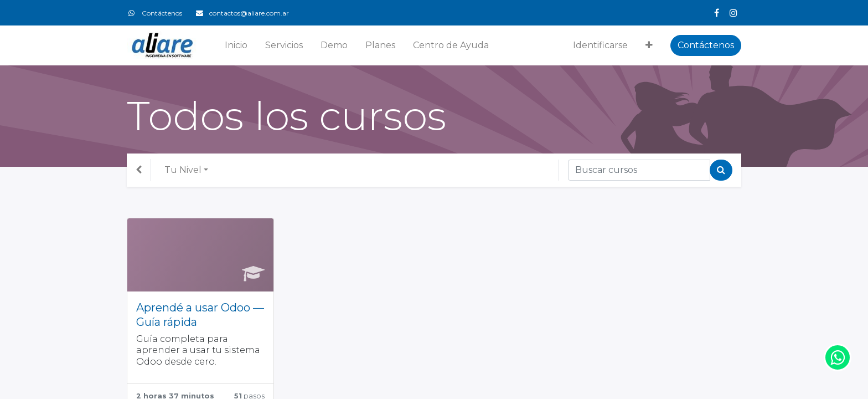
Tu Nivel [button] (183, 170)
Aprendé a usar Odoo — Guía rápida (200, 315)
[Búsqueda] (721, 170)
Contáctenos (706, 45)
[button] (649, 45)
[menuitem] (236, 45)
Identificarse (600, 45)
